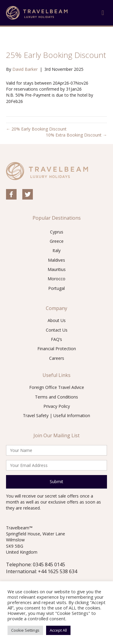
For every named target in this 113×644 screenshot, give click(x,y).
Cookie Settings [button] (25, 630)
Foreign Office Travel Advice (57, 387)
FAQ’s (56, 339)
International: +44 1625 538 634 (42, 571)
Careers (57, 358)
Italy (56, 250)
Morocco (56, 279)
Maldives (56, 260)
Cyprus (57, 232)
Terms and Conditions (56, 397)
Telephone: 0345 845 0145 (36, 564)
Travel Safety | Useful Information (56, 415)
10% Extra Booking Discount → (76, 135)
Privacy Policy (57, 406)
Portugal (56, 288)
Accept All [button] (58, 630)
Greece (57, 241)
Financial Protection (57, 349)
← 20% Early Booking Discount (36, 129)
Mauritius (57, 269)
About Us (57, 320)
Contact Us (57, 330)
